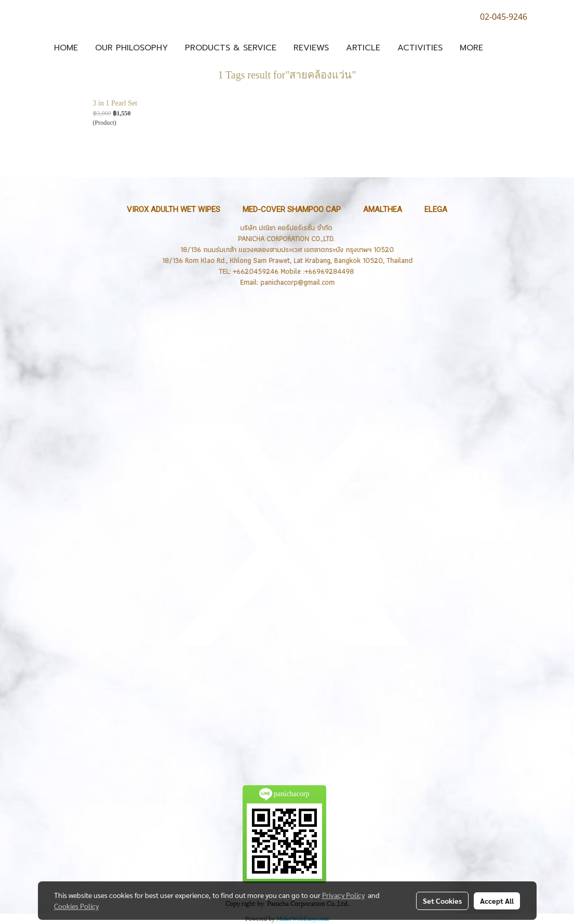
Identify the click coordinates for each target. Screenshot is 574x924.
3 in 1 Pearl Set (115, 103)
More (471, 48)
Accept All (497, 901)
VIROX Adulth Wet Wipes (173, 209)
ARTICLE (363, 48)
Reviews (311, 48)
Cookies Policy (76, 906)
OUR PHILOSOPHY (131, 48)
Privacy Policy (343, 895)
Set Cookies (442, 901)
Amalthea (383, 209)
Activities (420, 48)
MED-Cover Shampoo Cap (292, 209)
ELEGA (436, 209)
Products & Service (231, 48)
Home (66, 48)
